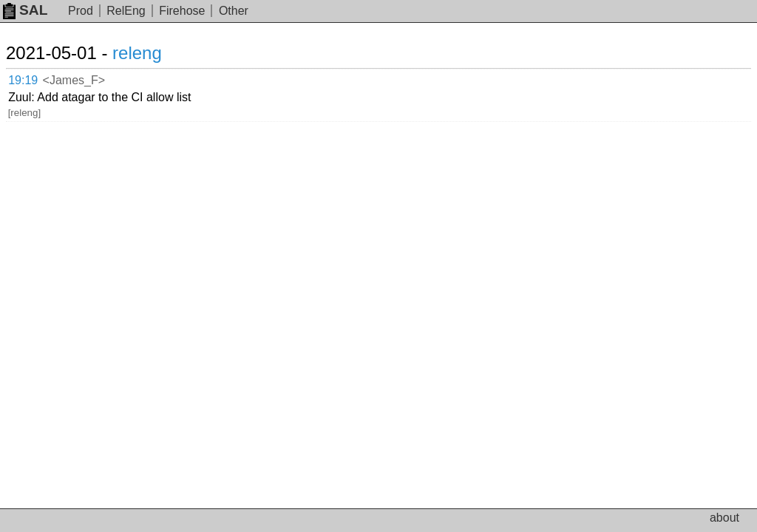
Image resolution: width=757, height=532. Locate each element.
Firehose (182, 11)
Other (234, 11)
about (724, 518)
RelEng (126, 11)
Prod (81, 11)
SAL (25, 10)
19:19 (23, 80)
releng (137, 53)
